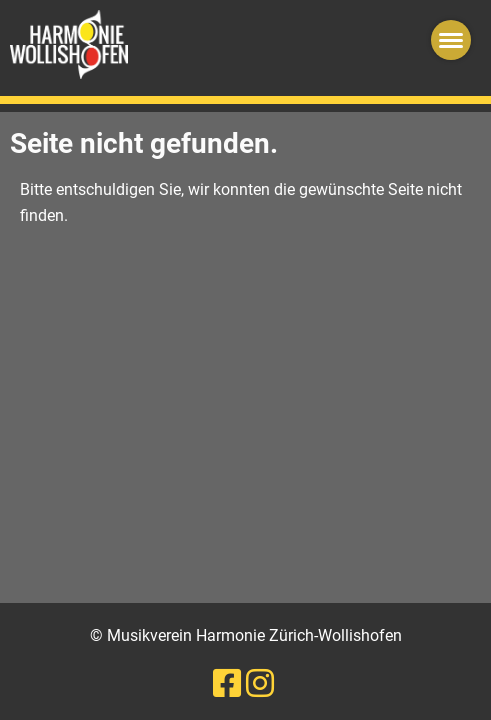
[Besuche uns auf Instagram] (260, 684)
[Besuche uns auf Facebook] (227, 684)
